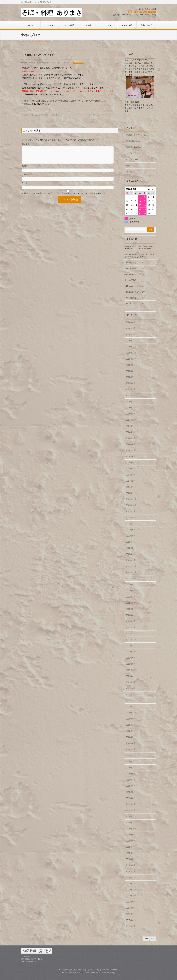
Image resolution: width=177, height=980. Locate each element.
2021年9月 (131, 658)
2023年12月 (131, 493)
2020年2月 (131, 755)
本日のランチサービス (136, 135)
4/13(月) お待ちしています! (135, 292)
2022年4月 (131, 615)
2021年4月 (131, 688)
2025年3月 (131, 402)
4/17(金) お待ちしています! (135, 274)
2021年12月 (131, 639)
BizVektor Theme (89, 973)
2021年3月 (131, 694)
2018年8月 (131, 841)
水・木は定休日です (132, 280)
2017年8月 (131, 908)
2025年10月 (131, 359)
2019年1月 (131, 810)
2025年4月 (131, 395)
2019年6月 (131, 786)
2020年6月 (131, 731)
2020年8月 (131, 719)
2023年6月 (131, 530)
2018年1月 (131, 877)
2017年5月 (131, 926)
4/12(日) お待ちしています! (135, 298)
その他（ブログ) (133, 153)
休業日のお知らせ (134, 147)
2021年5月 (131, 682)
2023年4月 (131, 542)
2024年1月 (131, 487)
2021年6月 (131, 676)
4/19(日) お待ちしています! (135, 263)
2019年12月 (131, 768)
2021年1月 (131, 707)
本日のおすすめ (78, 63)
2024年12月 (131, 420)
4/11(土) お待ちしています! (135, 304)
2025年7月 (131, 377)
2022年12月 (131, 566)
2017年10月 (131, 896)
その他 (129, 172)
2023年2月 (131, 554)
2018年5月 (131, 859)
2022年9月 (131, 585)
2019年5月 (131, 792)
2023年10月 (131, 505)
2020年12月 (131, 713)
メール (25, 178)
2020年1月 (131, 762)
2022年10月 (131, 578)
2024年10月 (131, 432)
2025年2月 (131, 408)
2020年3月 (131, 749)
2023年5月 (131, 536)
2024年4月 (131, 469)
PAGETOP (149, 939)
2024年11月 (131, 426)
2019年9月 (131, 774)
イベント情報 (132, 159)
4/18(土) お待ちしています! (135, 268)
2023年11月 (131, 499)
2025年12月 (131, 347)
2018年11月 (131, 823)
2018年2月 (131, 871)
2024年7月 (131, 450)
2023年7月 (131, 524)
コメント (26, 144)
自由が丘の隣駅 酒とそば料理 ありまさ (85, 970)
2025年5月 (131, 389)
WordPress (76, 973)
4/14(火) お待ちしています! (135, 286)
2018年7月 (131, 847)
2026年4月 (131, 322)
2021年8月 (131, 664)
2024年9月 (131, 438)
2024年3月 (131, 475)
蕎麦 (128, 166)
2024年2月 (131, 481)
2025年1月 (131, 414)
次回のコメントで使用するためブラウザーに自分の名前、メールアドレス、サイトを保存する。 (65, 197)
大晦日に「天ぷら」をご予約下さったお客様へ (40, 115)
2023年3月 (131, 548)
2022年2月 (131, 627)
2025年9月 (131, 365)
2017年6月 (131, 920)
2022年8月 (131, 591)
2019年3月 (131, 798)
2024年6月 (131, 456)
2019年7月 (131, 780)
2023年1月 (131, 560)
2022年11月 (131, 572)
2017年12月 (131, 884)
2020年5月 (131, 737)
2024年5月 (131, 463)
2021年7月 (131, 670)
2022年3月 (131, 621)
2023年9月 (131, 511)
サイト (25, 186)
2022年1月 (131, 633)
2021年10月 (131, 652)
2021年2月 (131, 700)
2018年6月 (131, 853)
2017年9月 (131, 902)
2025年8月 (131, 371)
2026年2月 (131, 334)
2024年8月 (131, 444)
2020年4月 (131, 743)
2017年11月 (131, 890)
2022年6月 (131, 603)
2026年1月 (131, 341)
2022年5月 (131, 609)
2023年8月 (131, 517)
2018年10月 (131, 829)
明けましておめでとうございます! (103, 115)
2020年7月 (131, 725)
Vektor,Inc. (102, 973)
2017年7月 (131, 914)
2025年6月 (131, 383)
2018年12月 (131, 816)
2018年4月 (131, 865)
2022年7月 (131, 597)
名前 (24, 169)
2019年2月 (131, 804)
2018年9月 (131, 835)
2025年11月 (131, 353)
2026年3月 (131, 328)
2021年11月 (131, 646)
